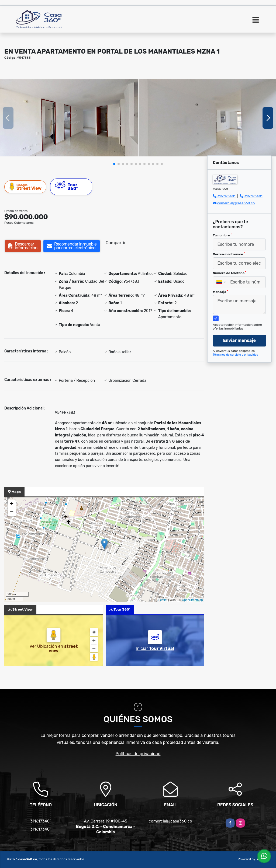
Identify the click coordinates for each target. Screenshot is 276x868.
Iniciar (155, 648)
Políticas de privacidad (138, 754)
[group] (69, 118)
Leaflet (163, 600)
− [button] (12, 512)
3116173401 (226, 196)
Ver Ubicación (44, 646)
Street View (26, 187)
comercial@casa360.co (236, 203)
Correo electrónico (229, 254)
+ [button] (12, 504)
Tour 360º (66, 186)
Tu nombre (222, 235)
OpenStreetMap (192, 600)
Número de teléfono (230, 273)
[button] (114, 164)
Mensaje (220, 292)
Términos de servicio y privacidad (236, 355)
